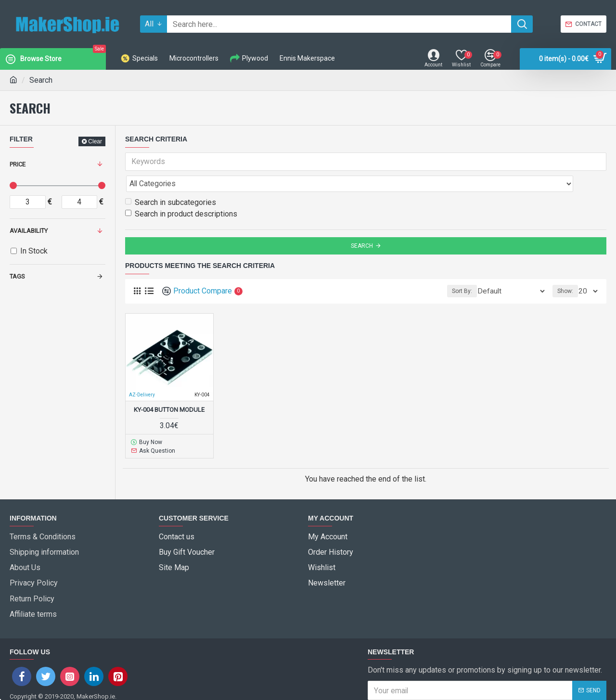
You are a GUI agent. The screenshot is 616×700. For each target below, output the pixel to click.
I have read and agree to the (446, 662)
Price (18, 164)
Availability (29, 231)
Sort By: (478, 270)
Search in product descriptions (181, 193)
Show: (568, 270)
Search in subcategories (171, 181)
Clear (95, 141)
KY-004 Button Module (169, 388)
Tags (17, 276)
